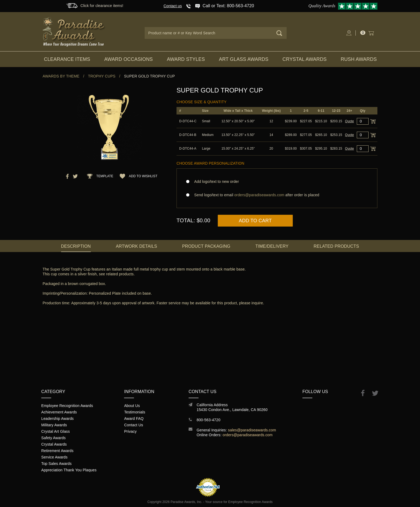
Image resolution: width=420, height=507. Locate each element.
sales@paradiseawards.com (252, 430)
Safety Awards (53, 438)
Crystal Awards (305, 59)
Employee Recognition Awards (67, 406)
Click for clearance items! (102, 6)
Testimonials (135, 412)
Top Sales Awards (56, 464)
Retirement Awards (57, 451)
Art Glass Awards (244, 59)
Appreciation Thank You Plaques (69, 470)
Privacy (130, 431)
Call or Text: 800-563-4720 (228, 6)
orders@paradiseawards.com (248, 435)
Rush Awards (359, 59)
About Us (132, 406)
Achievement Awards (59, 412)
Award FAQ (134, 419)
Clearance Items (67, 59)
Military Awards (54, 425)
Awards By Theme (61, 76)
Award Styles (186, 59)
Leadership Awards (57, 419)
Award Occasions (128, 59)
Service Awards (54, 457)
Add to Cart (255, 221)
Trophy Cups (102, 76)
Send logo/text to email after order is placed (277, 195)
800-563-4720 (209, 420)
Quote (349, 121)
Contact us (173, 6)
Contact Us (134, 425)
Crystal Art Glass (56, 431)
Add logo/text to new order (215, 182)
